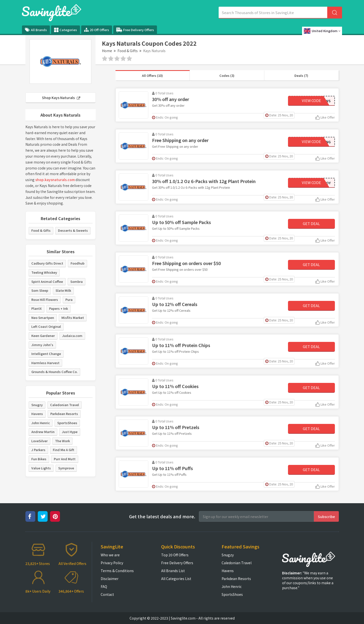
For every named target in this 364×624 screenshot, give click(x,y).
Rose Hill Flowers (45, 300)
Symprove (66, 468)
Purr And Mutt (65, 459)
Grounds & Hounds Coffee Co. (54, 372)
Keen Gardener (43, 336)
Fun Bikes (39, 459)
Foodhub (77, 263)
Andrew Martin (43, 432)
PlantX (37, 308)
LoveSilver (39, 441)
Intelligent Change (46, 354)
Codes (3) (227, 75)
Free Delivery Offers (135, 30)
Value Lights (41, 468)
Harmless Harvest (45, 363)
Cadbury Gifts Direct (47, 263)
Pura (69, 300)
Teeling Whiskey (44, 272)
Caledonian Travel (65, 405)
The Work (62, 441)
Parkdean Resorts (64, 414)
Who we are (110, 555)
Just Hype (70, 432)
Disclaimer (110, 579)
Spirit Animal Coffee (47, 281)
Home (107, 51)
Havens (37, 414)
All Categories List (176, 579)
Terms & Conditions (117, 571)
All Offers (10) (152, 75)
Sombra (77, 281)
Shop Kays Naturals (61, 98)
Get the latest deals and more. (162, 516)
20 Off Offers (97, 30)
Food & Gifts (128, 51)
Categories (66, 30)
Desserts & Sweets (73, 230)
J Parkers (38, 450)
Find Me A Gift (64, 450)
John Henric (41, 423)
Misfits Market (73, 318)
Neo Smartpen (43, 318)
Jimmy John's (42, 345)
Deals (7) (301, 75)
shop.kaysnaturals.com (55, 180)
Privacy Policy (112, 563)
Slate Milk (63, 290)
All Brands (36, 30)
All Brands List (173, 571)
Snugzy (37, 405)
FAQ (104, 586)
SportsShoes (67, 423)
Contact (107, 594)
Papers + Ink (58, 308)
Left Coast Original (46, 326)
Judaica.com (72, 336)
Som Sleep (40, 290)
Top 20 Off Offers (175, 555)
